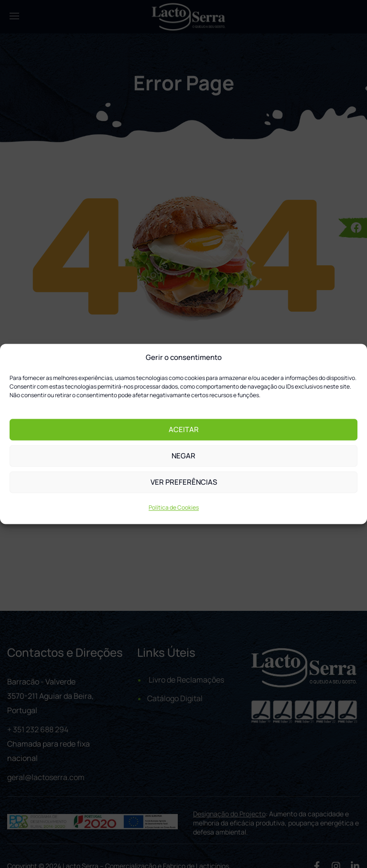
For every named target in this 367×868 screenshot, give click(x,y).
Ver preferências (184, 482)
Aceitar (184, 429)
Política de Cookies (174, 508)
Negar (183, 456)
